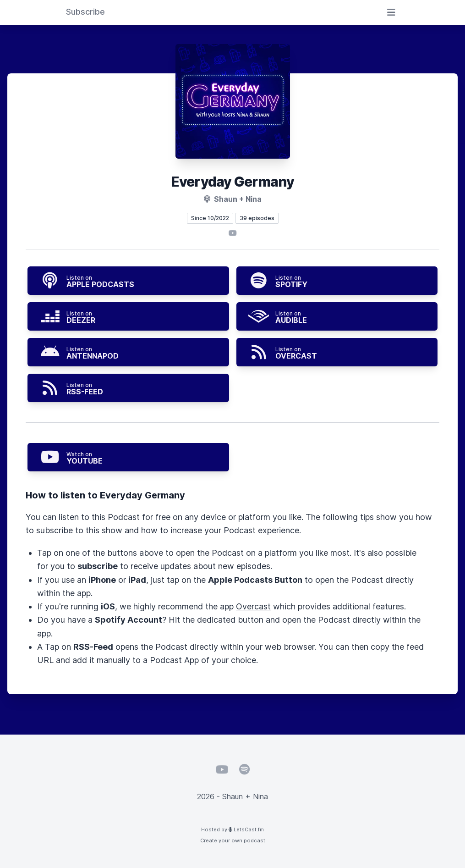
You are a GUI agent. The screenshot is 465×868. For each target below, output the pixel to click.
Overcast (253, 606)
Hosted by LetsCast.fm (232, 829)
